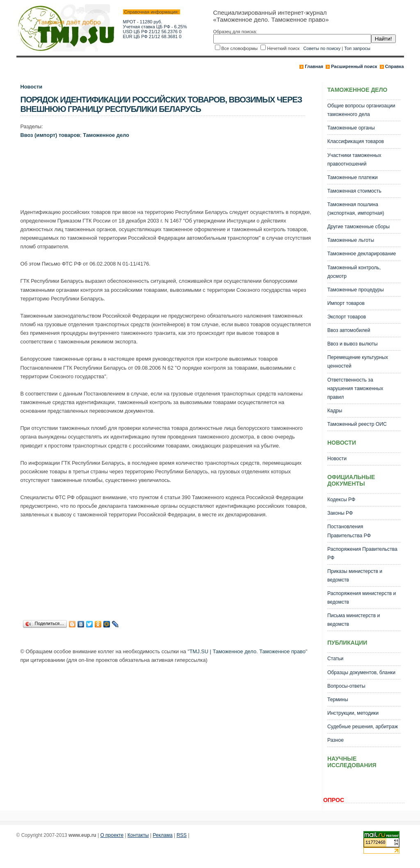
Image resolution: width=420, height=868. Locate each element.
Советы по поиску (322, 48)
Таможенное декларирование (362, 254)
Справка (395, 66)
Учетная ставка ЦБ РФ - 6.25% (155, 27)
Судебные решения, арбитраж (363, 727)
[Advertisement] (170, 175)
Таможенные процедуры (356, 290)
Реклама (163, 835)
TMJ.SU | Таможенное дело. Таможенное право (248, 651)
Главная (314, 66)
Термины (338, 700)
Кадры (335, 411)
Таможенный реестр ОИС (357, 424)
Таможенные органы (351, 128)
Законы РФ (340, 513)
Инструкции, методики (353, 713)
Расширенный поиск (354, 66)
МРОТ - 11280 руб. (143, 22)
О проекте (112, 835)
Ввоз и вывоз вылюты (353, 344)
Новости (32, 87)
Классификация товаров (356, 141)
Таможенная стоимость (354, 191)
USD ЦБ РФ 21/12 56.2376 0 (152, 32)
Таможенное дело (106, 135)
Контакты (138, 835)
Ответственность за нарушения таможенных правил (355, 389)
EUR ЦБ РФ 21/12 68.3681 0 (152, 36)
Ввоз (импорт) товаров (50, 135)
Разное (336, 740)
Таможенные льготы (351, 240)
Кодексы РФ (341, 500)
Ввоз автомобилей (349, 330)
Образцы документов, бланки (361, 673)
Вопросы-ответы (346, 686)
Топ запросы (357, 48)
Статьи (335, 659)
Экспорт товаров (347, 317)
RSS (181, 835)
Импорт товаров (346, 303)
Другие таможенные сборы (358, 227)
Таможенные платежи (353, 177)
